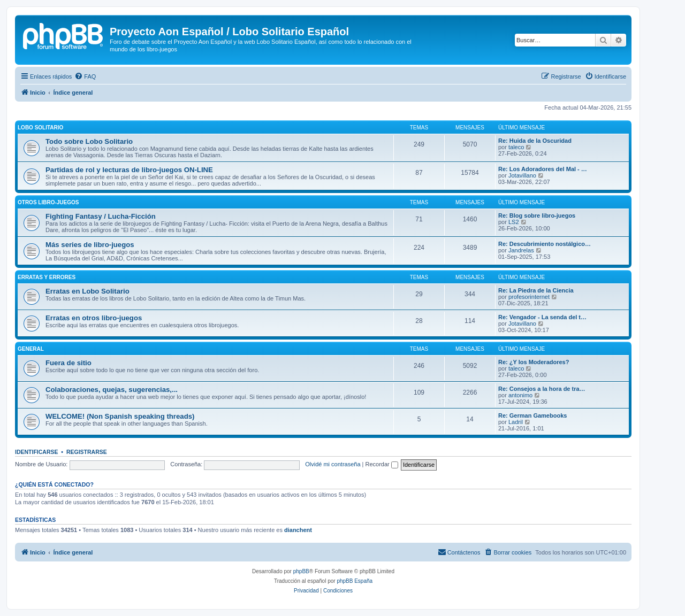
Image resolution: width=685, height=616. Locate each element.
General (31, 349)
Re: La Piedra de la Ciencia (536, 290)
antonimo (520, 395)
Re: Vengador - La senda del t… (542, 317)
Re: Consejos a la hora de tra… (542, 389)
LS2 (514, 222)
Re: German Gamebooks (532, 415)
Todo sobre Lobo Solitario (89, 141)
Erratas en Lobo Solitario (87, 291)
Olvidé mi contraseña (333, 464)
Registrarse (87, 452)
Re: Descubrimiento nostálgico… (545, 244)
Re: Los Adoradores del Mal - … (543, 169)
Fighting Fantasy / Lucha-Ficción (101, 216)
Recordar (382, 464)
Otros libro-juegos (48, 202)
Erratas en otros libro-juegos (94, 318)
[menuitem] (85, 76)
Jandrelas (521, 250)
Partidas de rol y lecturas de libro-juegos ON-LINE (129, 170)
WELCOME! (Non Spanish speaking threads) (120, 416)
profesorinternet (529, 297)
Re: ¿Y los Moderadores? (534, 362)
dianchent (298, 530)
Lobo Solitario (40, 128)
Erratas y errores (47, 277)
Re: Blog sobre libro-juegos (537, 215)
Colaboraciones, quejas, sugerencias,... (112, 390)
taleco (516, 147)
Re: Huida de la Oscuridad (535, 141)
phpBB (301, 571)
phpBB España (355, 581)
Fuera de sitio (68, 363)
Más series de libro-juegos (90, 245)
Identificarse (37, 452)
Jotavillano (522, 175)
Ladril (516, 422)
